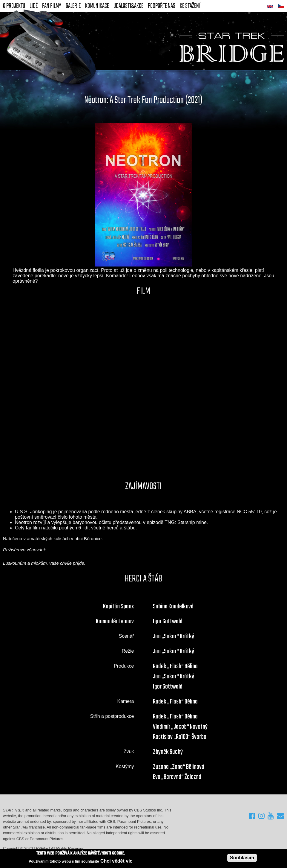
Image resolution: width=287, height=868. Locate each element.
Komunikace (97, 6)
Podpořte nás (162, 6)
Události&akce (128, 6)
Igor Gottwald (168, 622)
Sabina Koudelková (173, 607)
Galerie (73, 6)
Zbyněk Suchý (168, 752)
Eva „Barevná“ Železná (177, 777)
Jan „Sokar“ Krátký (174, 636)
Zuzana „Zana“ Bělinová (179, 767)
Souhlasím (242, 858)
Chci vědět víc (116, 861)
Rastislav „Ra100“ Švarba (180, 737)
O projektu (14, 6)
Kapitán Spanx (118, 607)
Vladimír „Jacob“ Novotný (180, 727)
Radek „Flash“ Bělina (175, 666)
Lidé (34, 6)
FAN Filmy (52, 6)
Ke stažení (190, 6)
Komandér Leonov (115, 622)
